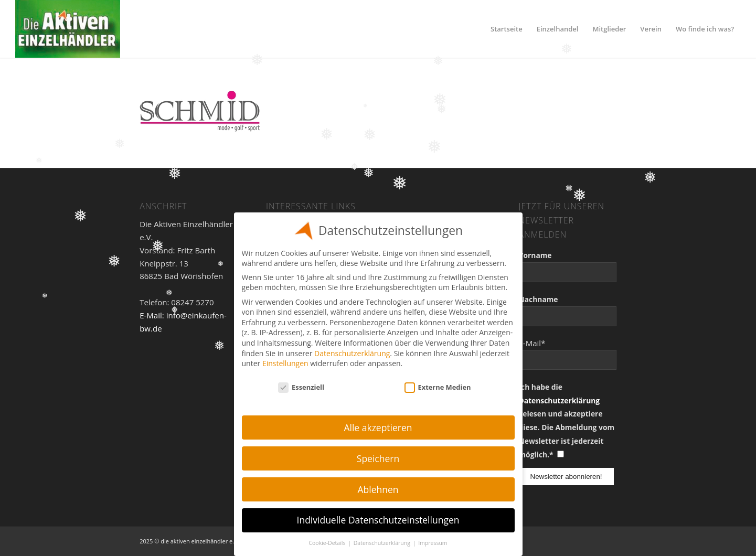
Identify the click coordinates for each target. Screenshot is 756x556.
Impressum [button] (433, 543)
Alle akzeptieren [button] (378, 427)
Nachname (539, 299)
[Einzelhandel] (68, 29)
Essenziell (301, 387)
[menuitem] (507, 29)
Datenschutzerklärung (560, 400)
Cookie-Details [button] (328, 543)
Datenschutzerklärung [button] (383, 543)
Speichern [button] (378, 458)
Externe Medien (438, 387)
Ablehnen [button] (378, 489)
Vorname (535, 255)
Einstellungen (285, 363)
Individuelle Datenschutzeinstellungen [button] (378, 520)
